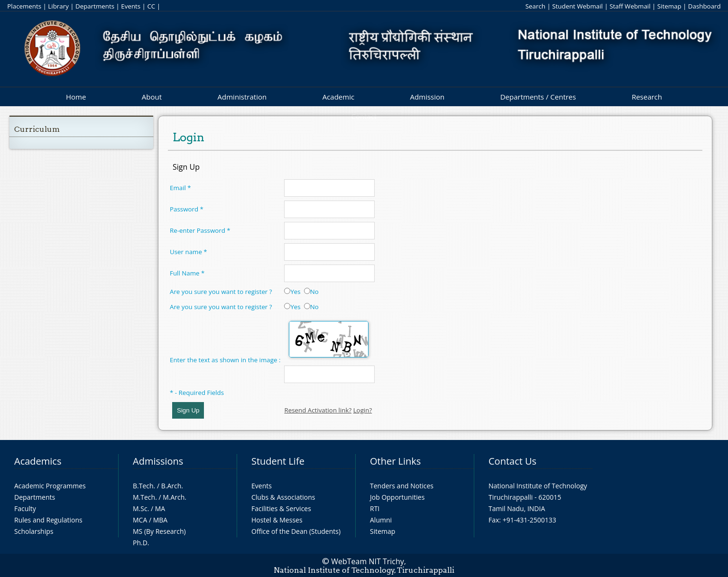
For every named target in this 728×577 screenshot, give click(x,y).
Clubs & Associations (283, 497)
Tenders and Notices (402, 486)
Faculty (25, 508)
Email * (180, 188)
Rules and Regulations (48, 520)
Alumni (381, 520)
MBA (161, 520)
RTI (375, 508)
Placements (24, 6)
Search (535, 6)
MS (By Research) (159, 531)
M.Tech (144, 497)
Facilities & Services (281, 508)
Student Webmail (577, 6)
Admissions (158, 461)
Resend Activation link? (318, 410)
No (311, 292)
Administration (242, 97)
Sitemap (669, 6)
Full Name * (187, 273)
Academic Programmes (50, 486)
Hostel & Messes (277, 520)
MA (160, 508)
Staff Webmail (630, 6)
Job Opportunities (397, 497)
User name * (189, 252)
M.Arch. (175, 497)
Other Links (395, 461)
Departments (95, 6)
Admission (428, 97)
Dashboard (705, 6)
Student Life (278, 461)
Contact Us (512, 461)
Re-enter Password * (200, 230)
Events (131, 6)
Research (647, 97)
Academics (38, 461)
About (152, 97)
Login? (363, 410)
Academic (338, 97)
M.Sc (140, 508)
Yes (292, 292)
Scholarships (34, 531)
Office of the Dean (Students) (296, 531)
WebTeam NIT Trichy (368, 561)
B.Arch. (172, 486)
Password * (187, 209)
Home (76, 97)
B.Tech (143, 486)
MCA (140, 520)
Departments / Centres (538, 97)
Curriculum (37, 129)
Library (58, 6)
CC (151, 6)
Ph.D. (141, 543)
